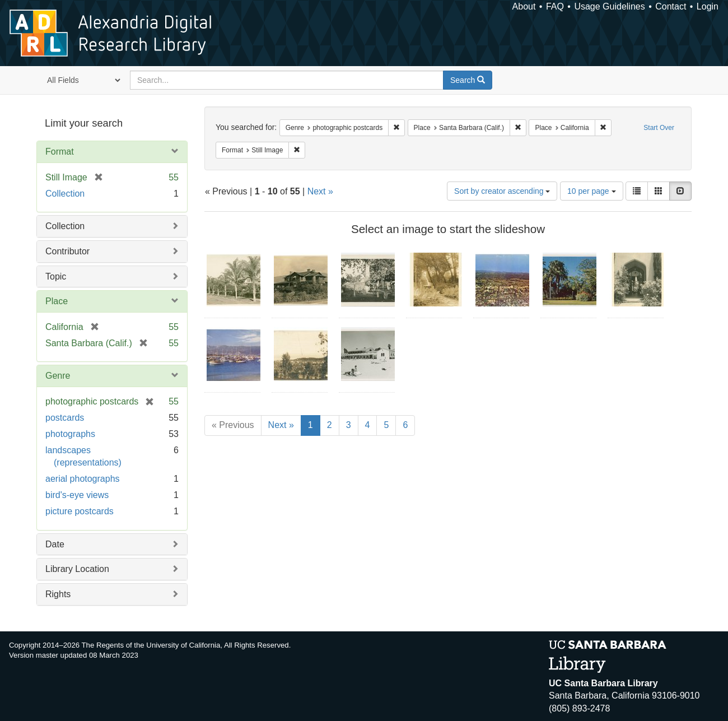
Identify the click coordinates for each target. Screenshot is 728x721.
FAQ (555, 6)
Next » (320, 191)
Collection (65, 194)
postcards (65, 418)
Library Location (77, 569)
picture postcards (80, 511)
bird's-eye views (77, 495)
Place (57, 301)
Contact (671, 6)
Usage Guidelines (609, 6)
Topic (56, 276)
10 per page (592, 191)
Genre (58, 376)
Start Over (659, 128)
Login (708, 6)
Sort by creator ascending (502, 191)
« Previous (233, 425)
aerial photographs (83, 479)
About (524, 6)
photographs (70, 434)
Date (55, 544)
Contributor (67, 251)
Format (60, 152)
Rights (58, 594)
